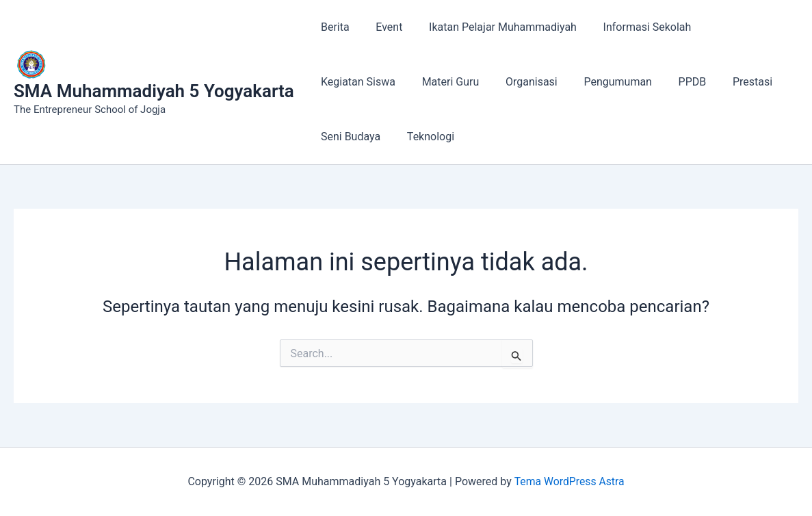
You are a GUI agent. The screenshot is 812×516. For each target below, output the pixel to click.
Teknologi (342, 137)
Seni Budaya (703, 82)
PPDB (576, 82)
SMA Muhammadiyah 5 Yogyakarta (154, 91)
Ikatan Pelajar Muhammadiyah (491, 27)
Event (382, 27)
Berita (333, 27)
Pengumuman (506, 82)
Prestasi (631, 82)
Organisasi (423, 82)
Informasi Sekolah (631, 27)
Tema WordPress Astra (569, 481)
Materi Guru (348, 82)
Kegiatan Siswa (734, 27)
